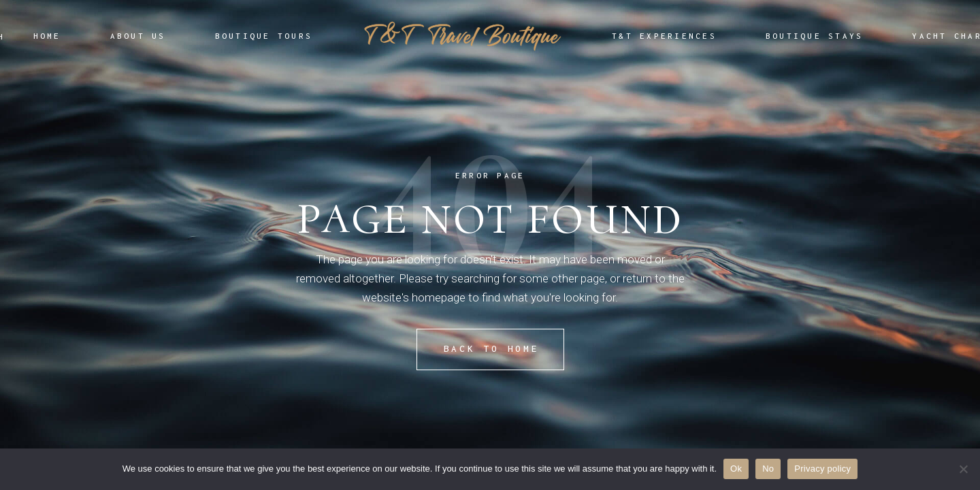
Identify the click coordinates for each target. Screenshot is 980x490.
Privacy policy (822, 469)
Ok (736, 469)
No (768, 469)
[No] (963, 469)
